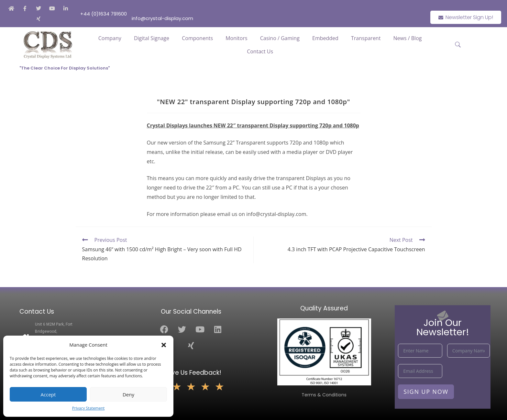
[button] (164, 345)
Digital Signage (152, 38)
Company (110, 38)
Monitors (236, 38)
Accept (48, 394)
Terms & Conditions (324, 395)
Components (197, 38)
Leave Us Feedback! (191, 373)
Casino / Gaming (280, 38)
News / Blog (408, 38)
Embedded (325, 38)
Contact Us (260, 51)
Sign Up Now (426, 392)
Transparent (366, 38)
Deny (128, 394)
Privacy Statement (88, 408)
